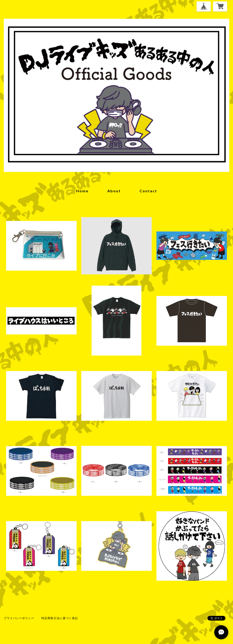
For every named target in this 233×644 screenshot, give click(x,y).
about (114, 191)
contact (148, 191)
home (82, 191)
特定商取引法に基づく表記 (60, 618)
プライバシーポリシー (19, 618)
